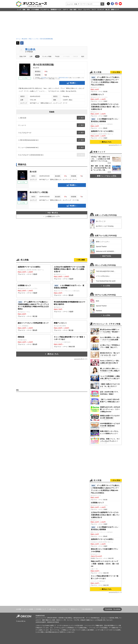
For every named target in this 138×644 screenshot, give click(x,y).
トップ (19, 10)
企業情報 (118, 609)
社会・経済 (73, 10)
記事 (31, 56)
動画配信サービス (56, 10)
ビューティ (87, 10)
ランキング (101, 10)
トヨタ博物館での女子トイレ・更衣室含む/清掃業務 (105, 120)
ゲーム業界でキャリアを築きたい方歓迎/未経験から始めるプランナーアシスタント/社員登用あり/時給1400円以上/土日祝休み (105, 81)
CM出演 (75, 56)
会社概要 (19, 609)
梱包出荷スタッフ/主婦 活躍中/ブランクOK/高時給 (105, 550)
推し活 (107, 10)
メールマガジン (64, 609)
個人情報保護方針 (88, 609)
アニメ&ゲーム (45, 10)
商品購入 (72, 83)
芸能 (24, 10)
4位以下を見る (106, 256)
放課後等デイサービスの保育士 (102, 131)
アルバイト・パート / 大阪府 (34, 270)
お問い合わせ (53, 609)
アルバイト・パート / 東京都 (34, 309)
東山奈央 (30, 49)
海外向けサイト (75, 609)
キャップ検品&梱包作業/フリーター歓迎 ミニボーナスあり (105, 577)
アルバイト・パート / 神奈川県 (70, 342)
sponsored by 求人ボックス (81, 359)
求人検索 (82, 260)
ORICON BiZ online (63, 78)
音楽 (28, 10)
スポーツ (65, 10)
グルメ (80, 10)
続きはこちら (53, 354)
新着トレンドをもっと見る (106, 176)
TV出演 (57, 56)
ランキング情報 (47, 56)
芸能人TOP (23, 56)
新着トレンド (115, 10)
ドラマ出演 (66, 56)
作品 (37, 56)
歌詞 (83, 56)
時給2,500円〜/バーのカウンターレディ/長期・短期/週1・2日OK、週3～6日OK (105, 564)
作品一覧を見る (52, 213)
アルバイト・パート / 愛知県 (70, 290)
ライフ (94, 10)
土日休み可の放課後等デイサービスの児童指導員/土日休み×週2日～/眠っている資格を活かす (105, 107)
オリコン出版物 (28, 609)
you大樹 (44, 78)
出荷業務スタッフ (97, 94)
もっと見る (106, 286)
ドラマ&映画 (35, 10)
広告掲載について (41, 609)
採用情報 (110, 609)
